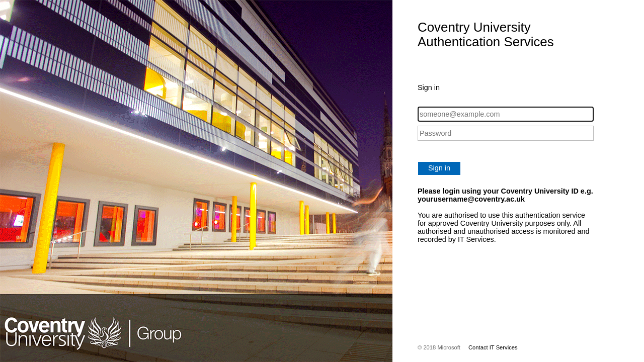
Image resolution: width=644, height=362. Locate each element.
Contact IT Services (493, 347)
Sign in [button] (439, 168)
